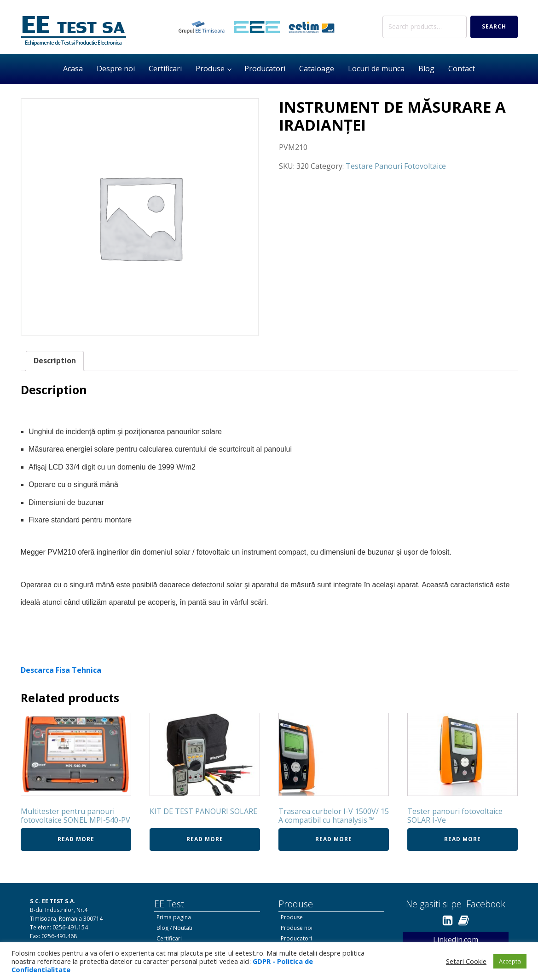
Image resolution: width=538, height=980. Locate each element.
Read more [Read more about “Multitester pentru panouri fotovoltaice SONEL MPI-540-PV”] (76, 839)
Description (55, 361)
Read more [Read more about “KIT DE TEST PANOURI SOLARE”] (205, 839)
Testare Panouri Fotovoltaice (396, 166)
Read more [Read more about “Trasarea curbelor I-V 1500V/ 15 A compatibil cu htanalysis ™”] (334, 839)
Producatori (265, 69)
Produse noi (297, 928)
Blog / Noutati (174, 928)
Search (494, 26)
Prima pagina (174, 917)
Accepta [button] (510, 961)
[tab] (55, 361)
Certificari (165, 69)
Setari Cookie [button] (466, 961)
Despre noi (116, 69)
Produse (210, 69)
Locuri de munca (376, 69)
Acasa (73, 69)
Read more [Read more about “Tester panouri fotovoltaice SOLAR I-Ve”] (463, 839)
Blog (426, 69)
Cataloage (317, 69)
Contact (462, 69)
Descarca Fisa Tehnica (61, 670)
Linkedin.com (456, 940)
